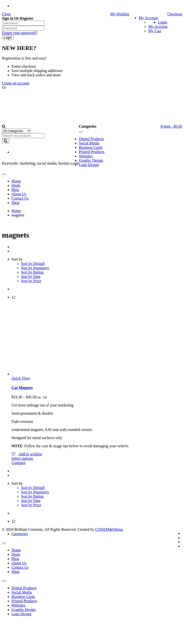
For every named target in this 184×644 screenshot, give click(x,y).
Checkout (175, 14)
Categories (20, 534)
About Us (19, 563)
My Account (148, 18)
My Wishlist (120, 14)
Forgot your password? (20, 33)
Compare (19, 463)
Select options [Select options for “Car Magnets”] (22, 458)
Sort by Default (33, 264)
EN (20, 152)
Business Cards (23, 597)
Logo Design (21, 614)
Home (16, 211)
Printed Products (24, 601)
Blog (15, 559)
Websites (18, 605)
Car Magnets (22, 388)
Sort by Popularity (35, 268)
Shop (15, 572)
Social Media (22, 592)
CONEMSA (104, 529)
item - (171, 126)
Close (6, 14)
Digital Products (24, 588)
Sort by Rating (32, 272)
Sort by (17, 259)
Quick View (21, 378)
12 (13, 297)
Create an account (16, 83)
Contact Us (20, 567)
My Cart (155, 31)
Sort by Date (31, 277)
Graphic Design (24, 610)
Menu (118, 529)
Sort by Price (31, 281)
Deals (16, 554)
